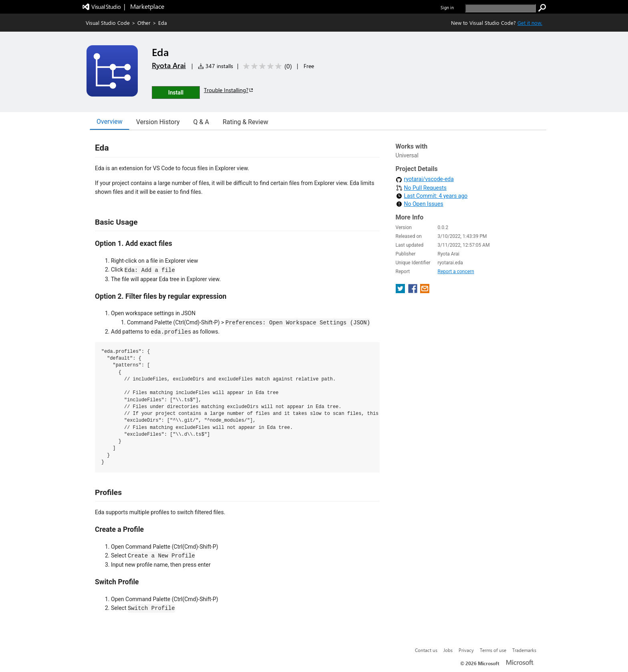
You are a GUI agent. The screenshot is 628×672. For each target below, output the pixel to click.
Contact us (426, 650)
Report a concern (456, 272)
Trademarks (524, 650)
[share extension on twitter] (401, 291)
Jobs (448, 650)
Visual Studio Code (108, 23)
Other (144, 23)
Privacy (466, 650)
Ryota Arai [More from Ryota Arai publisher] (169, 65)
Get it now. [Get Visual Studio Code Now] (530, 23)
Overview (110, 122)
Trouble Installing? (229, 90)
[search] (500, 8)
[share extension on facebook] (414, 291)
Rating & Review (246, 122)
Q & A (201, 122)
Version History (158, 122)
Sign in (447, 7)
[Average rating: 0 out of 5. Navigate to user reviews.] (266, 66)
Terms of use (493, 650)
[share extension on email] (425, 291)
